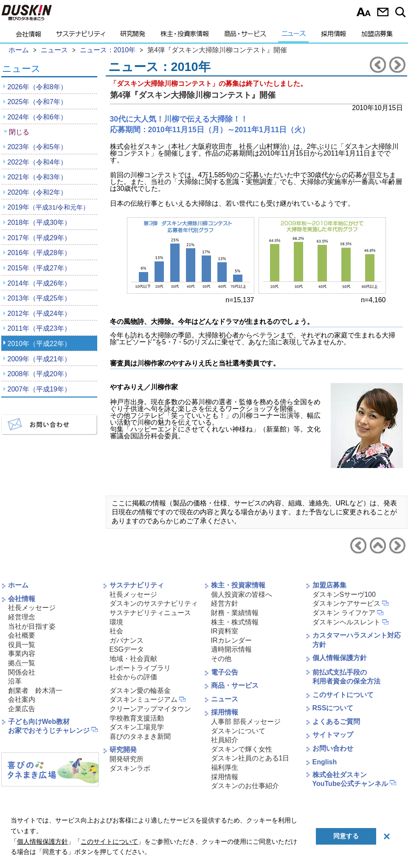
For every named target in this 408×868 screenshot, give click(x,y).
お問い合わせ (383, 12)
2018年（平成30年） (39, 223)
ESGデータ (127, 649)
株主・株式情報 (235, 622)
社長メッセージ (32, 608)
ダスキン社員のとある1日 (250, 758)
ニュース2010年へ (378, 545)
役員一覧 (22, 645)
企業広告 (22, 709)
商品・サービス (245, 36)
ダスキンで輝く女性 (242, 749)
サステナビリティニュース (150, 613)
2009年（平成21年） (39, 359)
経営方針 (225, 603)
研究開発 (133, 36)
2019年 (49, 207)
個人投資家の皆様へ (242, 594)
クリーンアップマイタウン (150, 709)
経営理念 (22, 617)
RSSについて (333, 708)
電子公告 (225, 672)
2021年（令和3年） (38, 177)
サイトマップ (333, 735)
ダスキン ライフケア (344, 613)
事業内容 (22, 654)
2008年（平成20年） (39, 374)
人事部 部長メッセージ (246, 722)
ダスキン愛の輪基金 (140, 691)
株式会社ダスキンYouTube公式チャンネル (350, 779)
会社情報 (28, 36)
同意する (346, 836)
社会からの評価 (133, 677)
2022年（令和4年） (38, 162)
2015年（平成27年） (39, 268)
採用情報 (333, 36)
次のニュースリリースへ (397, 65)
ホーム (18, 585)
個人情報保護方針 (340, 658)
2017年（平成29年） (39, 238)
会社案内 (22, 699)
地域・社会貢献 (133, 659)
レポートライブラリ (140, 668)
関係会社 (22, 672)
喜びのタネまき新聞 (140, 736)
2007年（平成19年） (39, 389)
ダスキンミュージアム (144, 699)
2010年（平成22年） (39, 344)
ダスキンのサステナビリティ (154, 603)
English (325, 762)
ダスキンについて (238, 731)
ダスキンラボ (130, 768)
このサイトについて (343, 695)
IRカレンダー (231, 640)
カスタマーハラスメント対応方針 (357, 640)
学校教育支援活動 (137, 718)
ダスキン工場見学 (137, 727)
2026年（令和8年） (38, 87)
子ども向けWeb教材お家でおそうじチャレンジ (49, 726)
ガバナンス (127, 640)
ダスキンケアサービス (346, 603)
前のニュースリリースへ (378, 65)
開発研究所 (127, 759)
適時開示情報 (231, 649)
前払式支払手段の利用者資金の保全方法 (346, 677)
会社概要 (22, 635)
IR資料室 (225, 631)
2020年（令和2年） (38, 192)
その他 (221, 659)
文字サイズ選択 (364, 12)
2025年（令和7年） (38, 102)
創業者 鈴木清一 (35, 691)
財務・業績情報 (235, 613)
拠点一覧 (22, 663)
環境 (116, 622)
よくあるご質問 (336, 722)
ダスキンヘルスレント (346, 622)
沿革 (15, 681)
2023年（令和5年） (38, 147)
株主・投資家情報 (185, 36)
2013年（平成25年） (39, 298)
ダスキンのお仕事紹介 (245, 786)
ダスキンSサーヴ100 (344, 594)
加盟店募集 (377, 36)
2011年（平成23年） (39, 328)
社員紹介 (225, 740)
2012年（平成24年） (39, 313)
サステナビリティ (81, 36)
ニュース (294, 36)
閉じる (19, 132)
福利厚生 (225, 767)
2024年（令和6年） (38, 117)
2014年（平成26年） (39, 283)
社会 (116, 631)
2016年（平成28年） (39, 253)
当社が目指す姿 (32, 626)
